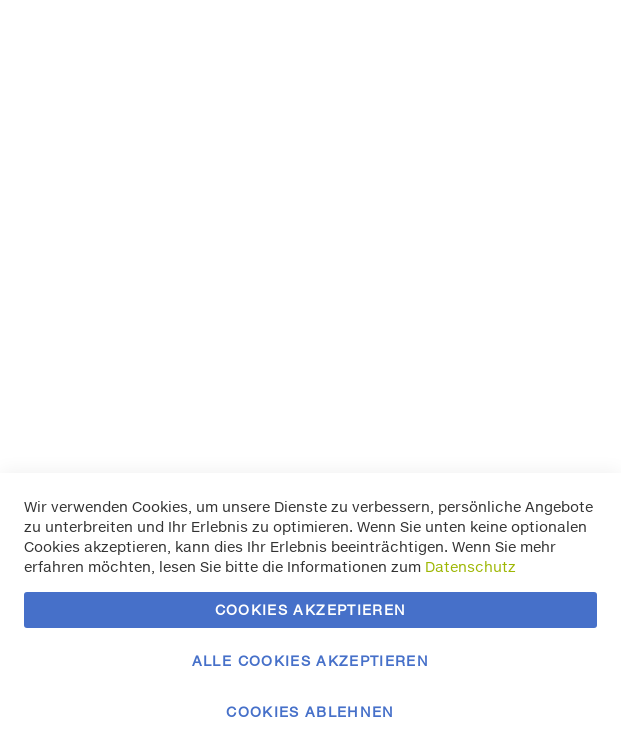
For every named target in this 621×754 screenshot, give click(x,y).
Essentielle (566, 39)
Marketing (566, 170)
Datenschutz (470, 566)
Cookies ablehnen (310, 711)
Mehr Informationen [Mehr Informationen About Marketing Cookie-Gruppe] (528, 285)
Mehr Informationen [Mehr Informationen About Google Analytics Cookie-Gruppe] (528, 416)
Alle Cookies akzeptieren (310, 660)
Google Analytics (566, 336)
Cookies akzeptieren (311, 609)
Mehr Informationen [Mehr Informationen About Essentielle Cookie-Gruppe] (528, 119)
